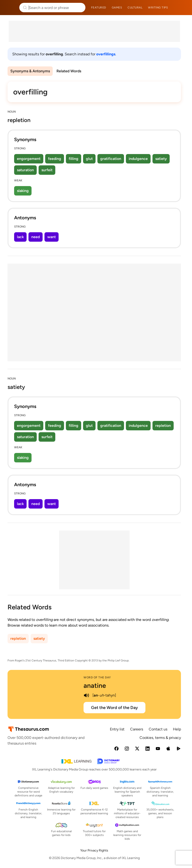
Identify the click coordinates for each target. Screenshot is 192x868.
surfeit (47, 170)
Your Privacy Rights (94, 850)
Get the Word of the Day (114, 708)
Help (177, 729)
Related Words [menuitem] (69, 71)
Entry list (117, 729)
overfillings (106, 54)
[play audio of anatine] (86, 695)
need (36, 237)
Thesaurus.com (11, 8)
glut (89, 159)
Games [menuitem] (117, 8)
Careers (137, 729)
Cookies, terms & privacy (160, 738)
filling (74, 159)
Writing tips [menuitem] (158, 8)
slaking (23, 191)
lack (20, 237)
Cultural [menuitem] (135, 8)
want (52, 237)
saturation (25, 170)
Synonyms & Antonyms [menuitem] (30, 71)
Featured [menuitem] (99, 8)
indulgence (138, 159)
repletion (163, 426)
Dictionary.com (182, 8)
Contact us (158, 729)
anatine (95, 685)
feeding (55, 159)
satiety (161, 159)
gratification (111, 159)
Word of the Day (97, 677)
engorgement (29, 159)
